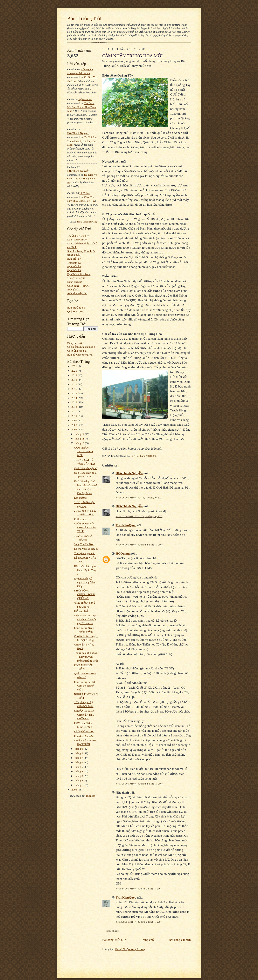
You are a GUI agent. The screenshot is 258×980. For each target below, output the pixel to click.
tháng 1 (79, 785)
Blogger (90, 796)
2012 (75, 407)
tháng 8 (79, 753)
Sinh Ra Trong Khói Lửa (81, 251)
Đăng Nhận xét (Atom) (130, 949)
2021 (75, 366)
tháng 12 (80, 434)
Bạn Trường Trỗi (84, 19)
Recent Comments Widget (87, 222)
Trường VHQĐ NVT (79, 236)
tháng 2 (79, 780)
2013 (75, 402)
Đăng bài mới (75, 343)
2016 (75, 389)
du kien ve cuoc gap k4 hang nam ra (82, 179)
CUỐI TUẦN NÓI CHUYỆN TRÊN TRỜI (85, 527)
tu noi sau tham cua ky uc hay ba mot (82, 141)
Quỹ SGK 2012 (76, 312)
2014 (75, 398)
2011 (74, 411)
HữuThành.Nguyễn (78, 133)
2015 (75, 393)
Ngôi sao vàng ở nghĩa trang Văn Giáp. (84, 582)
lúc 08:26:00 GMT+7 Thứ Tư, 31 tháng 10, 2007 (139, 498)
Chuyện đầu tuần (84, 736)
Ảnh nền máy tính (77, 293)
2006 (75, 790)
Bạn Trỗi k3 (74, 270)
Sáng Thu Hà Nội (84, 544)
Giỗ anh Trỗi (81, 611)
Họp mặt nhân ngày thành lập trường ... (85, 570)
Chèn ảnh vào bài (77, 351)
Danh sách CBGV (77, 240)
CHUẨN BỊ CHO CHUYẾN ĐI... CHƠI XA (84, 715)
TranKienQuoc (126, 525)
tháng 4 (79, 771)
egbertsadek (85, 99)
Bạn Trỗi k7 (74, 259)
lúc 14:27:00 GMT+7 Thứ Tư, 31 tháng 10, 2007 (139, 516)
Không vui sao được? (86, 549)
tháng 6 (79, 762)
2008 (75, 425)
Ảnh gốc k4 (74, 289)
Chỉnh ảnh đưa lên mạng (81, 347)
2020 (75, 371)
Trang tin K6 (74, 263)
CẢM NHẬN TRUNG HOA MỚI (84, 451)
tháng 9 (79, 749)
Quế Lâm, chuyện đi (86, 468)
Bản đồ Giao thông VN (80, 355)
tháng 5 (79, 767)
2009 (75, 420)
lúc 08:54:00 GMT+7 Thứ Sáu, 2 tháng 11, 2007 (139, 889)
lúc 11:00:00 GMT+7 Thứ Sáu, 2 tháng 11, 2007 (139, 922)
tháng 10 (80, 443)
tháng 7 (79, 758)
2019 (75, 375)
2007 (75, 429)
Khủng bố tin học (84, 731)
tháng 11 (80, 439)
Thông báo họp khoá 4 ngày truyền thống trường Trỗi (86, 657)
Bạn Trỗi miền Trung (79, 274)
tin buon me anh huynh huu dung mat (82, 107)
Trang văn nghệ (76, 278)
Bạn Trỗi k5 (74, 266)
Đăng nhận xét (113, 931)
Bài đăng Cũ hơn (180, 940)
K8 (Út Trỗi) (74, 255)
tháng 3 (79, 776)
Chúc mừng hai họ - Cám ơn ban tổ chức (85, 686)
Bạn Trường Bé (76, 308)
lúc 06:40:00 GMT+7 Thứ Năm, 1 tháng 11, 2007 (139, 545)
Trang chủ (148, 940)
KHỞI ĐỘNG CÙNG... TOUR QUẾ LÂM (85, 594)
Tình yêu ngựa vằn (85, 553)
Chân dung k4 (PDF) (79, 286)
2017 (75, 384)
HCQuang (123, 553)
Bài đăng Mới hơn (114, 940)
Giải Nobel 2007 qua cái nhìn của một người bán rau (86, 619)
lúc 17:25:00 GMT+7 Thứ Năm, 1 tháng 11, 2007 (139, 784)
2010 (75, 416)
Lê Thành (85, 193)
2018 (75, 380)
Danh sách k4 (75, 282)
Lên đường (80, 498)
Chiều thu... (81, 519)
